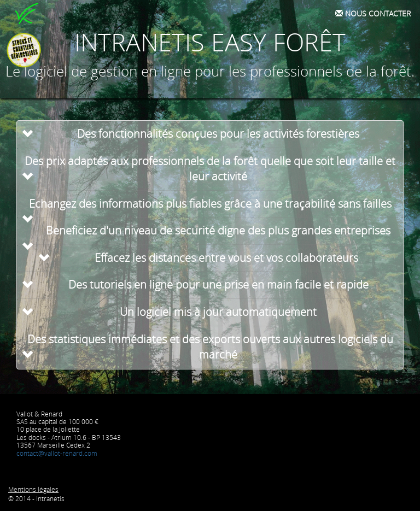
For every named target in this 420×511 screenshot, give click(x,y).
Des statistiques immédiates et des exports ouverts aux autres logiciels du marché (210, 347)
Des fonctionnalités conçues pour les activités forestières (218, 134)
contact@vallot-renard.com (57, 453)
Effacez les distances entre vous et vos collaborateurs (226, 258)
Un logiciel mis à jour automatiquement (218, 312)
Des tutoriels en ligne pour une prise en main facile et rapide (218, 284)
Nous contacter (373, 13)
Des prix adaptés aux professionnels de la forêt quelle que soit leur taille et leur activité (210, 169)
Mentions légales (33, 489)
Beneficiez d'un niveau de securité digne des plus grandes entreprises (218, 230)
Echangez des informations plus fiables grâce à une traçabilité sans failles (210, 204)
